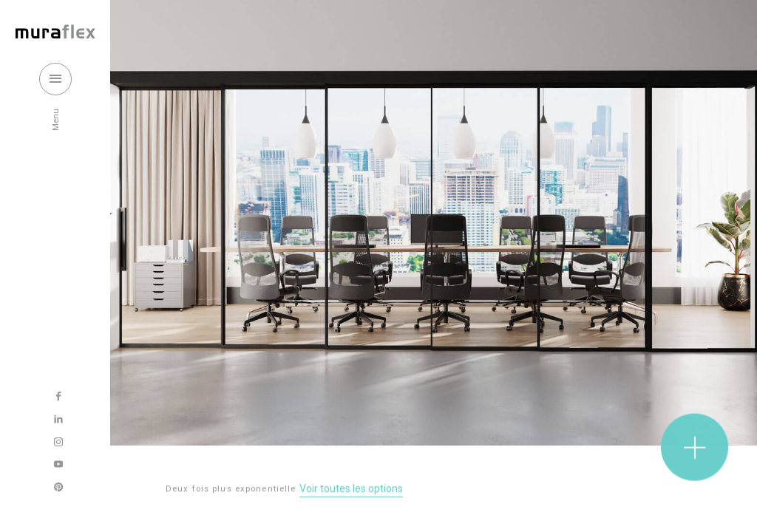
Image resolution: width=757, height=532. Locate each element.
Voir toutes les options (351, 490)
